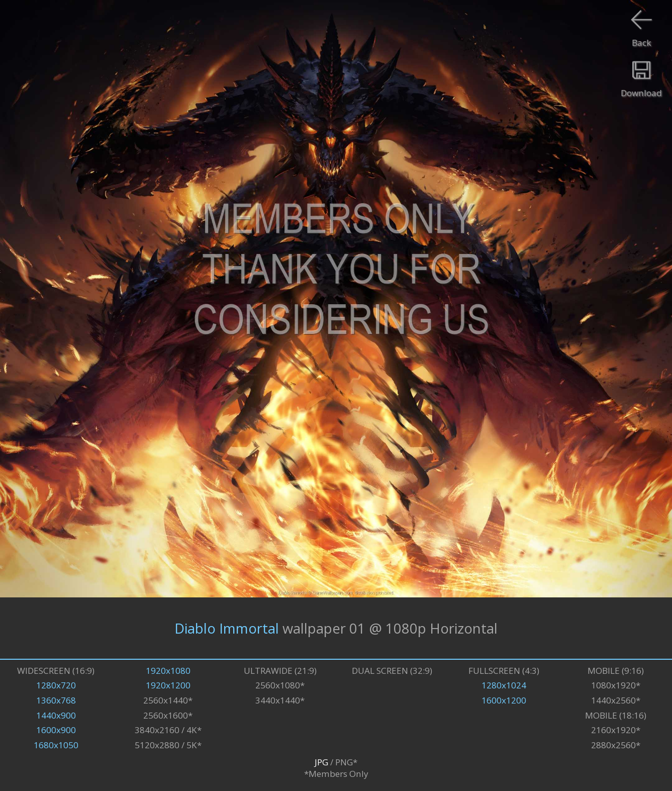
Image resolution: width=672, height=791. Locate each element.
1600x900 (56, 730)
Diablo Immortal (227, 628)
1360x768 (56, 700)
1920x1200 (168, 685)
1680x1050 (56, 745)
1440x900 (56, 715)
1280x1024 (504, 685)
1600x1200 (504, 700)
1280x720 (56, 685)
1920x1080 (168, 671)
